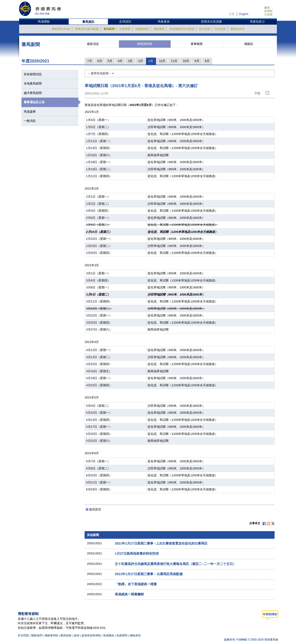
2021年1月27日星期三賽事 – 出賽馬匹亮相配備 (149, 574)
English (244, 14)
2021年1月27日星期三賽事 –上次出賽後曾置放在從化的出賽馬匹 (161, 543)
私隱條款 (109, 635)
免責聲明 (122, 635)
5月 (110, 61)
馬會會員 (164, 22)
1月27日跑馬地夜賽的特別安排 (137, 553)
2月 (140, 61)
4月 (120, 61)
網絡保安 (135, 635)
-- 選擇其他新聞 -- (101, 73)
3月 (130, 61)
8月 (207, 61)
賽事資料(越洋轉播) (87, 29)
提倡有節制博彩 (91, 635)
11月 (174, 61)
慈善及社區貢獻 (212, 22)
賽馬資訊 (88, 22)
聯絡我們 (37, 635)
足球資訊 (125, 22)
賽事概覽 (197, 44)
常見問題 (23, 635)
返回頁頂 (95, 509)
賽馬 (267, 8)
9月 (197, 61)
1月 (151, 61)
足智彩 (268, 11)
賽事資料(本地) (61, 29)
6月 (100, 61)
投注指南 (220, 29)
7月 (89, 61)
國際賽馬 (159, 29)
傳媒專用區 (51, 635)
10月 (186, 61)
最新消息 (93, 44)
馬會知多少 (257, 22)
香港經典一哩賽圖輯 (129, 594)
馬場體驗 (44, 22)
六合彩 (268, 15)
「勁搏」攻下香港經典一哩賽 (136, 584)
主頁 (232, 14)
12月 (162, 61)
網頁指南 (66, 635)
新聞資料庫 (145, 44)
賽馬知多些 (237, 29)
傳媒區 (249, 44)
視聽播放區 (142, 29)
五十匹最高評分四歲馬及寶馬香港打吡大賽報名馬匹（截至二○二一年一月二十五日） (176, 564)
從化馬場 (204, 29)
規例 (77, 635)
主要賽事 (125, 29)
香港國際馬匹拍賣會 (182, 29)
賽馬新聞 (109, 29)
